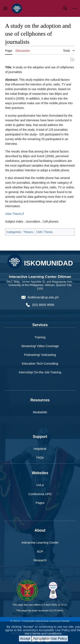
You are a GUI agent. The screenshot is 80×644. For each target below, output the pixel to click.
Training (40, 337)
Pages (40, 502)
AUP (40, 551)
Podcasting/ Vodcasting (40, 354)
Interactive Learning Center (40, 542)
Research (40, 560)
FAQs (40, 457)
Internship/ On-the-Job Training (40, 372)
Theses (28, 232)
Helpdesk (40, 448)
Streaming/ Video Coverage (40, 346)
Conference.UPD (40, 494)
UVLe (40, 485)
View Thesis (13, 213)
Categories (14, 232)
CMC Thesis (44, 232)
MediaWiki (40, 412)
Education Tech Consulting (40, 363)
